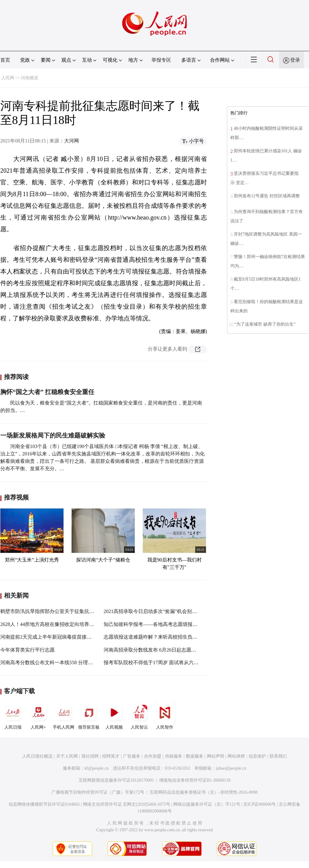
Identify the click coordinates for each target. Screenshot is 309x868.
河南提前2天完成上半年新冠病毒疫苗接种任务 (51, 637)
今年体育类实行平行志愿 (27, 650)
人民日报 (13, 716)
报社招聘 (90, 756)
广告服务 (132, 756)
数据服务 (195, 756)
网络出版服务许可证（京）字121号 (207, 804)
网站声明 (216, 756)
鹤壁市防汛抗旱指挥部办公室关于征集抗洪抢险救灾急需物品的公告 (74, 611)
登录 (295, 60)
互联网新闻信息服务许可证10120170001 (116, 780)
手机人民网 (64, 716)
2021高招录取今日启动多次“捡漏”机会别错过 (153, 611)
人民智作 (165, 716)
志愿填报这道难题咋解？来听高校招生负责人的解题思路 (165, 637)
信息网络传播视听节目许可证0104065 (44, 804)
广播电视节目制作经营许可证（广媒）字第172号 (98, 792)
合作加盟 (153, 756)
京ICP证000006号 (260, 804)
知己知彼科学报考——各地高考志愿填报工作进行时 (160, 624)
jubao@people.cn (231, 768)
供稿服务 (174, 756)
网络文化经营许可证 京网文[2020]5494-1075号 (127, 804)
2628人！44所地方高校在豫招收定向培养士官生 (52, 624)
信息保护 (257, 756)
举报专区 (161, 60)
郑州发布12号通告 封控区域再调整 (267, 196)
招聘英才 (111, 756)
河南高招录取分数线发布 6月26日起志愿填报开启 (157, 650)
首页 (5, 60)
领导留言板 (89, 716)
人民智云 (139, 716)
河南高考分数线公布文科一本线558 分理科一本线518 (58, 662)
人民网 (8, 78)
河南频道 (30, 78)
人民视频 (114, 716)
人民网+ (38, 716)
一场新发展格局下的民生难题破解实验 (53, 435)
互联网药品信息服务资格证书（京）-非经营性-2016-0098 (204, 792)
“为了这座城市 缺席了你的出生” (265, 324)
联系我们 (278, 756)
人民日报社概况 (37, 756)
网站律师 (236, 756)
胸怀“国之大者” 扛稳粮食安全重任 (47, 392)
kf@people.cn (97, 768)
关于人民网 (67, 756)
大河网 (72, 141)
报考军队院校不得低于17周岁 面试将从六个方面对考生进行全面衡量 (178, 662)
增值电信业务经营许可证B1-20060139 (195, 780)
